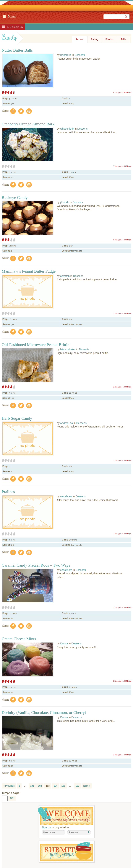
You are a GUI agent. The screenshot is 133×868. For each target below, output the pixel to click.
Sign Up (46, 827)
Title (124, 39)
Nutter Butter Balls (17, 50)
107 (77, 786)
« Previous (9, 786)
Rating (95, 39)
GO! (12, 798)
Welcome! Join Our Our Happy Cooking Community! (66, 816)
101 (32, 786)
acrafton (65, 276)
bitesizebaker (68, 349)
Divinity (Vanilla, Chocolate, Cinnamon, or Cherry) (44, 713)
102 (40, 786)
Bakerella (66, 55)
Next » (87, 786)
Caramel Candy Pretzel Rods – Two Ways (36, 565)
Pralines (8, 492)
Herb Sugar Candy (17, 418)
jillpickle (65, 202)
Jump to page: (11, 793)
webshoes (66, 496)
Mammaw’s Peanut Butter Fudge (29, 271)
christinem (66, 570)
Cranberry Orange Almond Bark (28, 124)
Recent (80, 39)
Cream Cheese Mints (19, 639)
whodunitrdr (67, 129)
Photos (110, 39)
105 (63, 786)
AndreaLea (67, 423)
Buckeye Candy (15, 198)
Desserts (15, 27)
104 (56, 786)
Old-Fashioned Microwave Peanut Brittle (35, 345)
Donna (64, 643)
